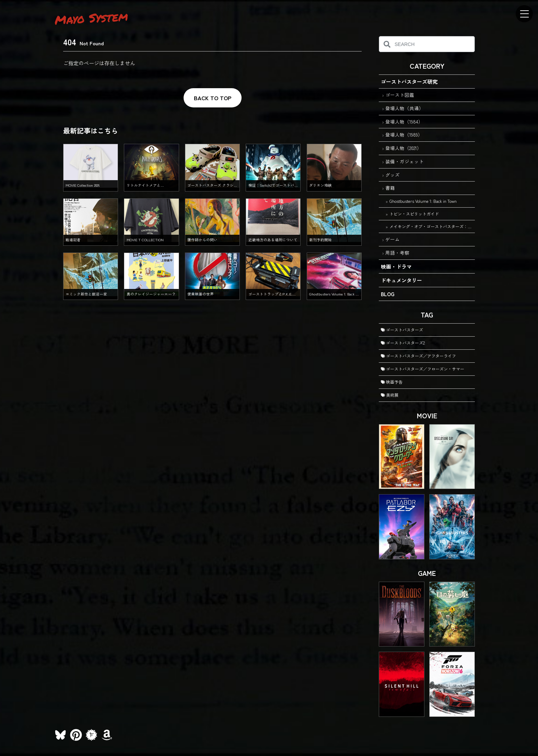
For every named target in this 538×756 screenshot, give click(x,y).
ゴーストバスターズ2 (403, 343)
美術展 (390, 395)
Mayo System (91, 18)
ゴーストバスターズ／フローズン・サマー (423, 369)
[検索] (387, 44)
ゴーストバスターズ (402, 330)
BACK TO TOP (213, 98)
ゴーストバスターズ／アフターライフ (418, 356)
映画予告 (392, 382)
